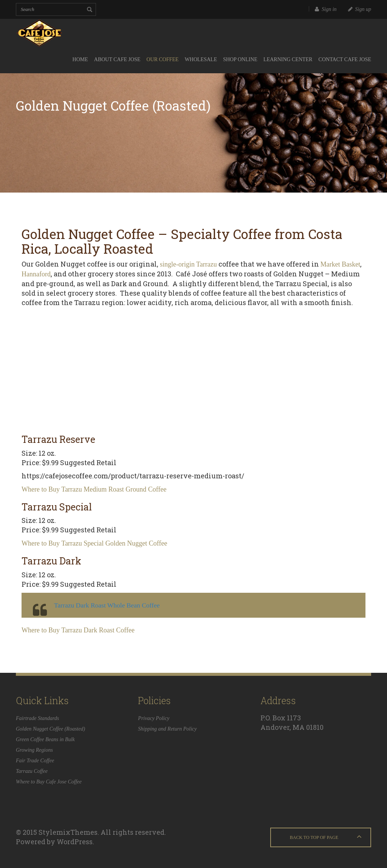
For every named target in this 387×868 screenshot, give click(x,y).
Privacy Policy (154, 718)
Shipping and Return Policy (167, 729)
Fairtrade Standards (37, 718)
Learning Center (288, 59)
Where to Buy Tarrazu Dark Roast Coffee (78, 630)
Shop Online (240, 59)
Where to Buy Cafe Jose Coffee (49, 782)
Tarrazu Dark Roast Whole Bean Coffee (107, 605)
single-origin (177, 264)
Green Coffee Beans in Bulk (45, 739)
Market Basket (340, 264)
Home (80, 59)
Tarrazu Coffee (32, 771)
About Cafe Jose (117, 59)
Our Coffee (162, 59)
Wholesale (201, 59)
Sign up (360, 9)
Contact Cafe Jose (345, 59)
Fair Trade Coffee (35, 761)
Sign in (326, 9)
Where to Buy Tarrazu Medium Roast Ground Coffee (94, 489)
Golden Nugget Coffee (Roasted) (50, 729)
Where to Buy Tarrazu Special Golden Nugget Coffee (94, 543)
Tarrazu (207, 264)
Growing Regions (34, 750)
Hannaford (36, 274)
